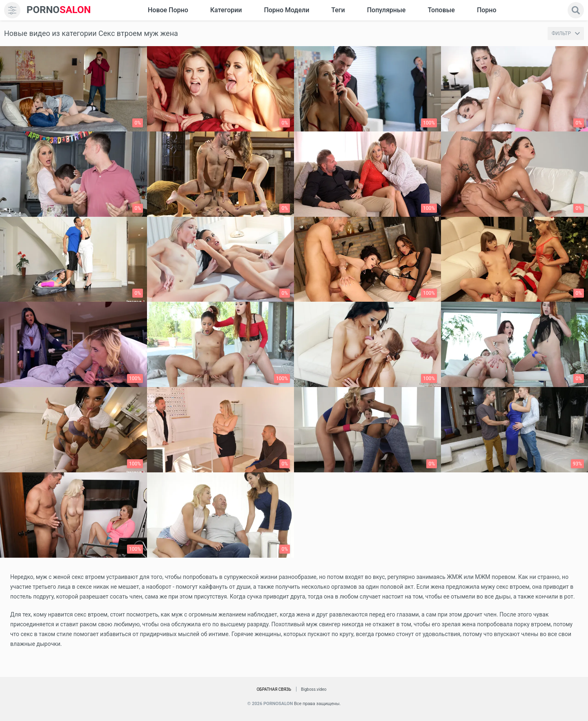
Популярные (386, 10)
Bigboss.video (314, 689)
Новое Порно (168, 10)
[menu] (12, 10)
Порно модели (286, 10)
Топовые (441, 10)
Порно (487, 10)
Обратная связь (274, 689)
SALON (59, 10)
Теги (338, 10)
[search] (576, 10)
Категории (226, 10)
